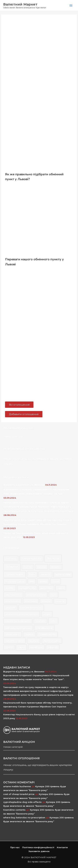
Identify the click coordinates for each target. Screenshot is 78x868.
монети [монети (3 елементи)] (60, 601)
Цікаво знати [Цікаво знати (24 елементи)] (14, 574)
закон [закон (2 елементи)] (61, 588)
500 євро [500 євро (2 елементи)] (11, 559)
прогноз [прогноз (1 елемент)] (34, 641)
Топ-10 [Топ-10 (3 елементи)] (28, 567)
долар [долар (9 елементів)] (10, 588)
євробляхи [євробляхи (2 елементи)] (36, 647)
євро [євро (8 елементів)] (21, 647)
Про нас (15, 847)
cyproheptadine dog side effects (22, 802)
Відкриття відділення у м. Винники (24, 485)
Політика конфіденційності (38, 847)
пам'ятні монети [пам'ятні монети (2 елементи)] (15, 641)
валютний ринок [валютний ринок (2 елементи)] (15, 581)
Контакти (62, 847)
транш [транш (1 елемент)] (9, 647)
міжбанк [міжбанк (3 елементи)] (10, 608)
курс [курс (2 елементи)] (53, 595)
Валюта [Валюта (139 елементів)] (53, 558)
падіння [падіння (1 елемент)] (29, 634)
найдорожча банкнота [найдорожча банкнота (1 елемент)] (18, 621)
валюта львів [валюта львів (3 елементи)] (63, 574)
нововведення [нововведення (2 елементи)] (44, 628)
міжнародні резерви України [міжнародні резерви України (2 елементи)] (22, 614)
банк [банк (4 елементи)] (32, 574)
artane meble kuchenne (17, 786)
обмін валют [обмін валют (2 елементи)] (13, 634)
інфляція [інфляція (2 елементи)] (53, 647)
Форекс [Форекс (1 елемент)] (56, 567)
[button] (19, 405)
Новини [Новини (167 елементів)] (12, 567)
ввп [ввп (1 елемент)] (32, 581)
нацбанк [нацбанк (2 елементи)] (40, 621)
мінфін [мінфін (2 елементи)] (47, 614)
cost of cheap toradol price (19, 794)
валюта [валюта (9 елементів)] (45, 574)
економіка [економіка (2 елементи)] (46, 588)
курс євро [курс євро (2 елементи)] (31, 601)
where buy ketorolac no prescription (24, 818)
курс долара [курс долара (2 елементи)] (13, 601)
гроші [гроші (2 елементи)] (56, 581)
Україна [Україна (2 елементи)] (41, 567)
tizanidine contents (14, 810)
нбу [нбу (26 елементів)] (53, 621)
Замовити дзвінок (39, 851)
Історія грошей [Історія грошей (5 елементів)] (31, 559)
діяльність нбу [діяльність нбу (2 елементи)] (27, 588)
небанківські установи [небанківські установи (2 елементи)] (18, 628)
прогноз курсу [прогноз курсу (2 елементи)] (52, 641)
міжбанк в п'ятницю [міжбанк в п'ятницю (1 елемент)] (31, 608)
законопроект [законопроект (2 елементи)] (13, 595)
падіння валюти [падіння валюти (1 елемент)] (47, 634)
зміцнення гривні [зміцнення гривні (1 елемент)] (36, 595)
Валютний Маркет (20, 4)
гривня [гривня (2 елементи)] (43, 581)
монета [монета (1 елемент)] (46, 601)
